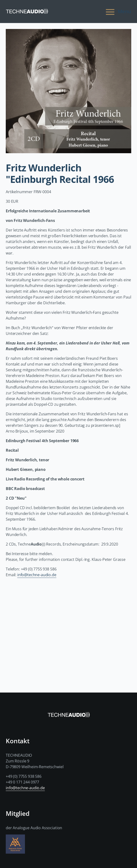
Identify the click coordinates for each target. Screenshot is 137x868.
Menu (118, 11)
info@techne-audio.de (37, 575)
